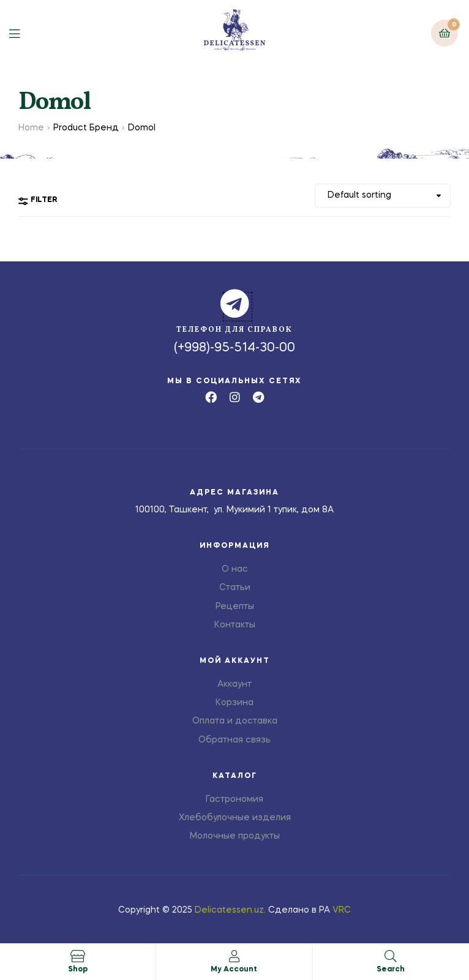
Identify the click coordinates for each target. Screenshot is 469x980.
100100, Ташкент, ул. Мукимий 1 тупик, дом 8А (234, 510)
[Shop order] (383, 196)
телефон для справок (234, 330)
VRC (342, 910)
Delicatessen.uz (229, 910)
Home (31, 128)
